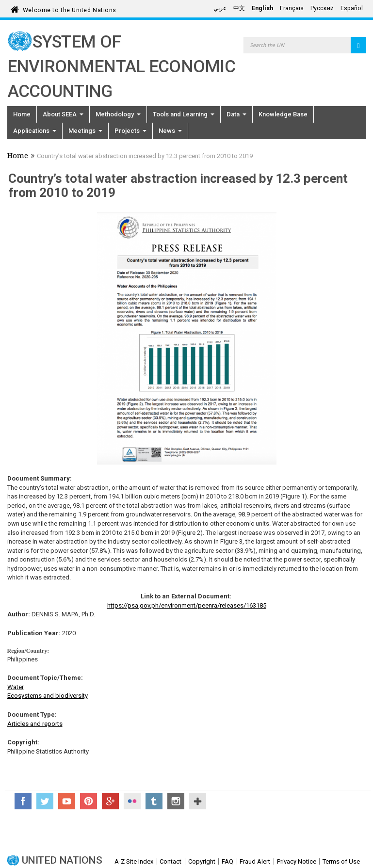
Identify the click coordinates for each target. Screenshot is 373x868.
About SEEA (63, 114)
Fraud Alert (255, 861)
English (262, 8)
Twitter (45, 801)
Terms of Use (341, 861)
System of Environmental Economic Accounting (122, 67)
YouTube (67, 801)
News (170, 131)
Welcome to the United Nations (70, 8)
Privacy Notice (297, 861)
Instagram (176, 801)
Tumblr (154, 801)
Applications (35, 131)
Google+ (110, 801)
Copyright (202, 861)
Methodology (118, 114)
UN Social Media (198, 801)
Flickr (132, 801)
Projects (130, 131)
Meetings (85, 131)
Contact (170, 861)
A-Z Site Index (134, 861)
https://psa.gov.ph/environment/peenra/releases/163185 (187, 605)
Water (16, 687)
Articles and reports (35, 724)
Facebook (23, 801)
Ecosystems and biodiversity (48, 696)
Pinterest (89, 801)
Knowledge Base (283, 114)
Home (22, 114)
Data (236, 114)
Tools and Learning (184, 114)
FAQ (227, 861)
